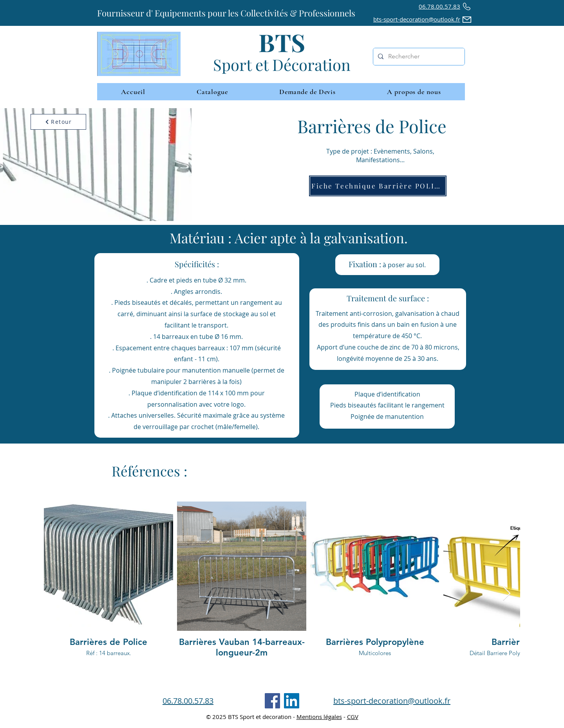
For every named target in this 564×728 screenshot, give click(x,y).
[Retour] (58, 122)
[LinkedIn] (292, 701)
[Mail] (467, 20)
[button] (414, 92)
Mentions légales (319, 717)
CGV (353, 717)
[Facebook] (272, 701)
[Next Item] (507, 594)
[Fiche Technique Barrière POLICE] (378, 186)
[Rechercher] (418, 57)
